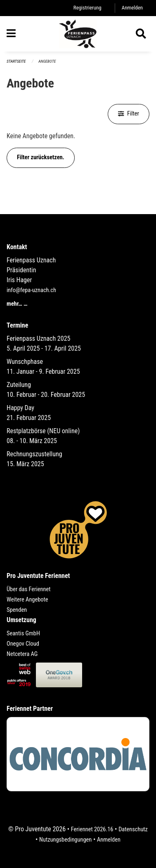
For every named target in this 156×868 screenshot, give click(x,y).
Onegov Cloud (23, 644)
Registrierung (87, 8)
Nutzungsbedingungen (65, 840)
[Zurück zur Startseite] (78, 34)
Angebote (47, 61)
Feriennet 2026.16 (92, 829)
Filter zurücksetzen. (41, 157)
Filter (129, 114)
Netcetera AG (22, 654)
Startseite (16, 61)
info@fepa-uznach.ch (31, 290)
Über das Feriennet (28, 589)
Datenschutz (133, 829)
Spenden (17, 610)
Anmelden (132, 8)
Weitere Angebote (27, 600)
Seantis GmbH (23, 633)
